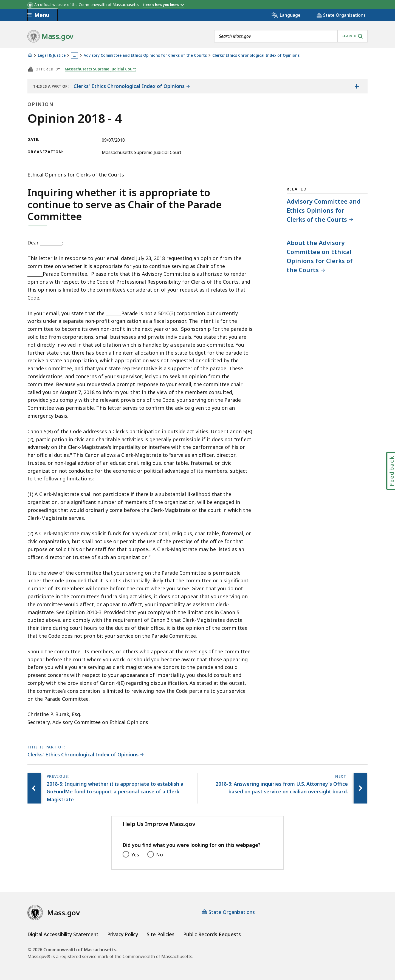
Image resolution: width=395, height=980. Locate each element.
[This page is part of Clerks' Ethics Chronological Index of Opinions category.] (86, 755)
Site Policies (161, 934)
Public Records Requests (212, 934)
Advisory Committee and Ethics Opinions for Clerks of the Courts (145, 55)
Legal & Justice (52, 55)
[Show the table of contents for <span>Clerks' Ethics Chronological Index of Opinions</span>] (357, 86)
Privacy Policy (123, 934)
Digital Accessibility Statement (63, 934)
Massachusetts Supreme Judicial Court (101, 69)
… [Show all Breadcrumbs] (75, 55)
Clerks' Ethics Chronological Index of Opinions (256, 55)
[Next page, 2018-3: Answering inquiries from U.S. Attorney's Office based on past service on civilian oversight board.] (360, 788)
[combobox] (291, 36)
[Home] (30, 55)
